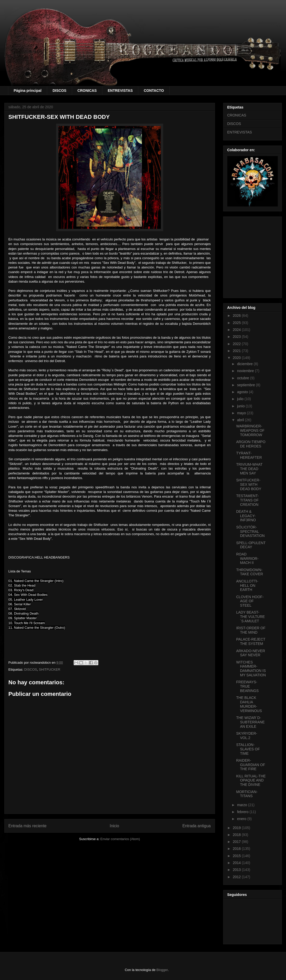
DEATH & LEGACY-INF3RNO (246, 516)
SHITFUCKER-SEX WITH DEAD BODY (249, 484)
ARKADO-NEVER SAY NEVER (250, 653)
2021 (237, 351)
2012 (237, 877)
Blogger (162, 970)
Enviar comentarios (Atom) (120, 839)
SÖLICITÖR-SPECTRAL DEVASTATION (250, 532)
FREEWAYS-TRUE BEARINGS (247, 686)
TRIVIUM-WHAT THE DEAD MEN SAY (249, 469)
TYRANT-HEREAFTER (249, 455)
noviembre (246, 371)
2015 (237, 856)
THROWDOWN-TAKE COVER (249, 572)
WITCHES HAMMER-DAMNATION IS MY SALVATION (251, 669)
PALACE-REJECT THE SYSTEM (251, 641)
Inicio (114, 826)
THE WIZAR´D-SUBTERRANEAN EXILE (250, 722)
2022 (237, 344)
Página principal (28, 91)
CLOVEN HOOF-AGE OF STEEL (250, 601)
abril (241, 420)
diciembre (245, 364)
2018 (237, 835)
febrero (243, 812)
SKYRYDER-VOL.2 (246, 736)
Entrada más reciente (28, 826)
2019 (237, 828)
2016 (237, 849)
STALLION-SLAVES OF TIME (248, 749)
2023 (237, 337)
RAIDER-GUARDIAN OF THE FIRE (250, 765)
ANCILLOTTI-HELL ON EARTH (247, 586)
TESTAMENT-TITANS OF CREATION (247, 500)
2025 (237, 323)
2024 (237, 330)
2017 (237, 842)
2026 (237, 316)
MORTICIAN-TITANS (247, 794)
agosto (243, 392)
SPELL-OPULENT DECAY (251, 545)
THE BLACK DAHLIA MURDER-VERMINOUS (249, 704)
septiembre (246, 385)
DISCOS (59, 91)
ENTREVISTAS (120, 91)
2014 (237, 863)
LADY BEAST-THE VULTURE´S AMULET (250, 617)
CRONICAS (87, 91)
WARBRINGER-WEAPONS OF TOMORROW (250, 430)
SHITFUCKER (50, 669)
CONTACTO (154, 91)
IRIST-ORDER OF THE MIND (251, 630)
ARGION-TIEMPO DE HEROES (251, 444)
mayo (242, 413)
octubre (244, 378)
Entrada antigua (196, 826)
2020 (237, 358)
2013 (237, 870)
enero (242, 819)
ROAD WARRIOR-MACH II (247, 559)
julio (241, 399)
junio (241, 406)
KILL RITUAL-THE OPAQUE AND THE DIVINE (251, 780)
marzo (243, 805)
